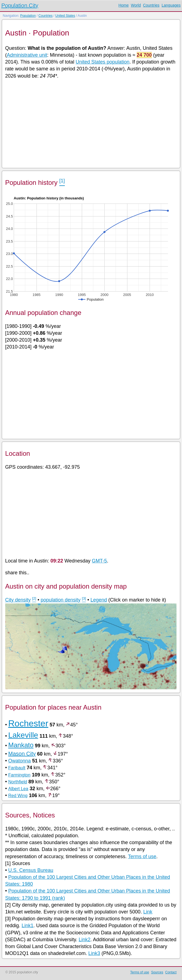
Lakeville (23, 735)
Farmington (19, 775)
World (136, 5)
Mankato (21, 745)
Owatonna (19, 761)
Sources (157, 972)
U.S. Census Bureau (31, 870)
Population (28, 16)
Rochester (28, 723)
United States (65, 16)
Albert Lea (18, 789)
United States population (102, 62)
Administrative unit (27, 55)
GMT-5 (100, 561)
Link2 (84, 940)
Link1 (28, 926)
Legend (99, 600)
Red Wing (18, 796)
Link (148, 912)
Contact (171, 972)
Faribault (17, 768)
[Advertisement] (91, 123)
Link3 (94, 953)
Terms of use (142, 857)
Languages (171, 5)
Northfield (18, 782)
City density (18, 600)
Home (123, 5)
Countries (151, 5)
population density (61, 600)
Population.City (20, 6)
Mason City (22, 754)
